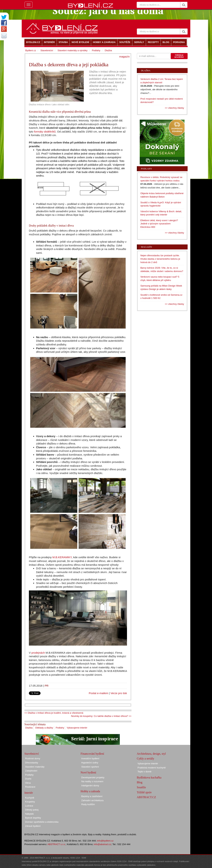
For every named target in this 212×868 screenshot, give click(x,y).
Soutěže (141, 787)
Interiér (29, 793)
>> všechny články (174, 108)
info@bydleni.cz (105, 841)
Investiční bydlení (90, 758)
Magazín (146, 247)
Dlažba (29, 728)
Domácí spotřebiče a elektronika (42, 822)
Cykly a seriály (146, 758)
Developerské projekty (93, 777)
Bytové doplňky (33, 818)
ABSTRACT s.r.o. (57, 844)
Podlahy (60, 728)
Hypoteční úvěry (90, 763)
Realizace (30, 787)
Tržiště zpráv (144, 792)
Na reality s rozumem (92, 781)
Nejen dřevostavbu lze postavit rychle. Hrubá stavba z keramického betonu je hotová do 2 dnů (160, 259)
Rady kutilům (88, 804)
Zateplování (31, 771)
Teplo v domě (144, 772)
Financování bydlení (92, 754)
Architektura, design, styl (151, 754)
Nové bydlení (88, 772)
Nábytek (29, 814)
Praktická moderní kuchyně (152, 768)
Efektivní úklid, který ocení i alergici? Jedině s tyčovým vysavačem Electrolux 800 (159, 224)
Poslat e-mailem (99, 693)
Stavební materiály (35, 767)
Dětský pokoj (32, 810)
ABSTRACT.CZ (146, 797)
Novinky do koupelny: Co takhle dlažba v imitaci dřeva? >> (101, 716)
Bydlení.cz (31, 50)
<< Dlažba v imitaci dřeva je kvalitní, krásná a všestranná (54, 713)
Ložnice (29, 806)
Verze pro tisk (119, 693)
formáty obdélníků (45, 132)
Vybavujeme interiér (77, 728)
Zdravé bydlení (33, 826)
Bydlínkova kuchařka (149, 777)
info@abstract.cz (103, 844)
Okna (28, 783)
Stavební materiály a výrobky (73, 50)
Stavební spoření (90, 767)
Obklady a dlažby (44, 728)
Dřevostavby (32, 763)
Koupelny (30, 802)
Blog (140, 782)
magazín (124, 56)
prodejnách (38, 653)
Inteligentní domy (90, 786)
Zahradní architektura (92, 800)
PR (47, 686)
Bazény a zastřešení (92, 796)
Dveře (28, 779)
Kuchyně (30, 798)
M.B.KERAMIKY (62, 557)
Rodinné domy (33, 758)
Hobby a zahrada (90, 791)
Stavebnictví (47, 50)
